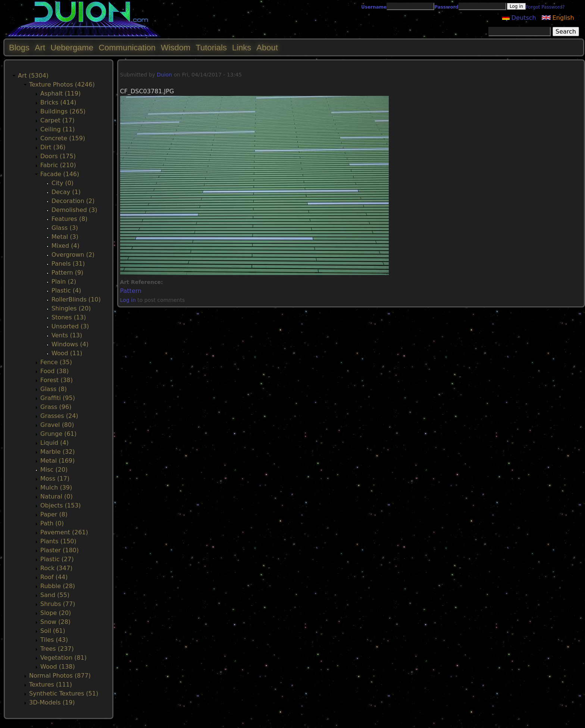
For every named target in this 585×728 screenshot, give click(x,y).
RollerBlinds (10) (76, 299)
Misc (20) (54, 470)
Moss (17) (55, 479)
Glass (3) (65, 228)
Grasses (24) (59, 416)
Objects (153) (61, 505)
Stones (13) (69, 317)
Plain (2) (64, 282)
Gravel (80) (57, 425)
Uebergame (72, 48)
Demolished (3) (74, 210)
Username (374, 7)
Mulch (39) (56, 488)
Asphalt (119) (60, 93)
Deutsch (519, 18)
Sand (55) (55, 595)
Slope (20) (56, 613)
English (558, 18)
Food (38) (54, 371)
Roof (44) (54, 577)
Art (40, 48)
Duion (164, 75)
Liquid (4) (54, 443)
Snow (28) (55, 622)
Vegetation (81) (63, 658)
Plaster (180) (60, 550)
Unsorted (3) (70, 326)
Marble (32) (58, 452)
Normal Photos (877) (60, 676)
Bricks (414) (58, 102)
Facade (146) (60, 174)
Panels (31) (68, 264)
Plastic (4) (66, 290)
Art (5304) (33, 76)
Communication (127, 48)
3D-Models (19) (52, 702)
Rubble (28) (58, 586)
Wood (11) (67, 353)
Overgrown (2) (73, 255)
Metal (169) (57, 461)
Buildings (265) (63, 111)
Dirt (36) (53, 147)
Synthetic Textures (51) (64, 693)
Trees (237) (57, 649)
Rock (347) (56, 568)
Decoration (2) (73, 201)
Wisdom (176, 48)
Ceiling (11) (58, 129)
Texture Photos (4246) (62, 85)
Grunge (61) (58, 434)
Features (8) (70, 219)
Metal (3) (65, 237)
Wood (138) (58, 667)
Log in (128, 300)
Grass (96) (56, 407)
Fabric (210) (58, 165)
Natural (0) (57, 496)
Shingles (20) (71, 308)
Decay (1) (66, 192)
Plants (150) (58, 541)
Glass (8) (54, 389)
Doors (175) (58, 156)
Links (242, 48)
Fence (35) (56, 362)
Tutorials (211, 48)
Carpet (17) (57, 120)
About (267, 48)
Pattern (131, 291)
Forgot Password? (545, 7)
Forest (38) (57, 380)
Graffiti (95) (58, 398)
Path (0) (52, 523)
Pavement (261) (64, 532)
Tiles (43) (54, 640)
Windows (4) (70, 344)
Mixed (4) (65, 246)
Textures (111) (51, 685)
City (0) (62, 183)
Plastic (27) (57, 559)
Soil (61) (53, 631)
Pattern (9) (67, 273)
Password (446, 7)
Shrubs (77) (58, 604)
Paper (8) (54, 514)
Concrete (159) (63, 138)
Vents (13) (67, 335)
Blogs (19, 48)
